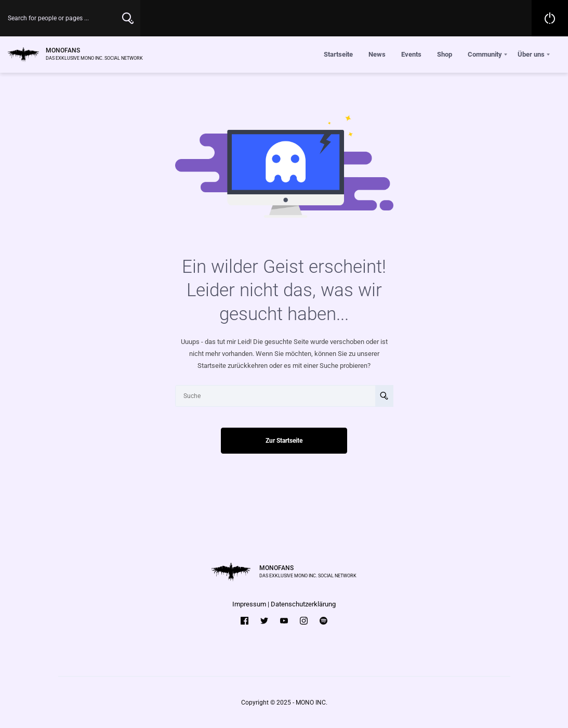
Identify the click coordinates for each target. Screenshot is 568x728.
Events (411, 54)
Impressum (249, 604)
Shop (445, 54)
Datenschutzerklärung (303, 604)
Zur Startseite (284, 441)
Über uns (531, 54)
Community (485, 54)
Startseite (338, 54)
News (377, 54)
